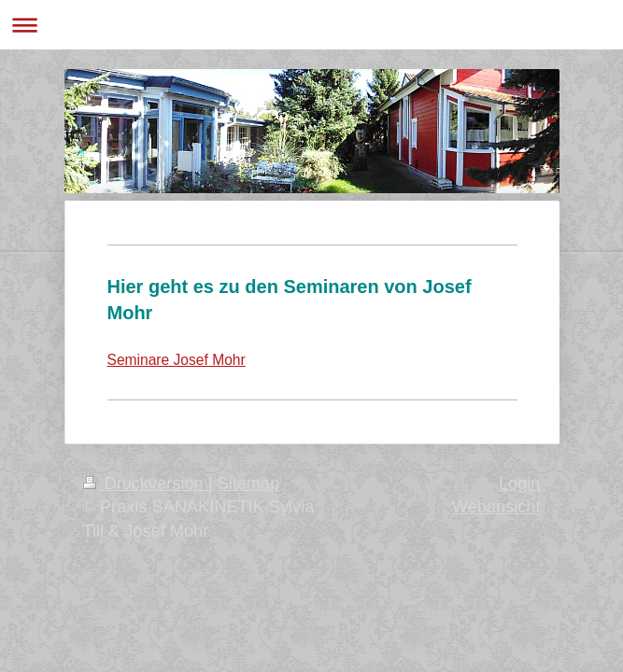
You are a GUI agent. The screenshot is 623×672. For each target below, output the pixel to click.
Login (520, 483)
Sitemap (249, 483)
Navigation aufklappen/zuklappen (311, 25)
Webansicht (496, 507)
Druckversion (146, 483)
